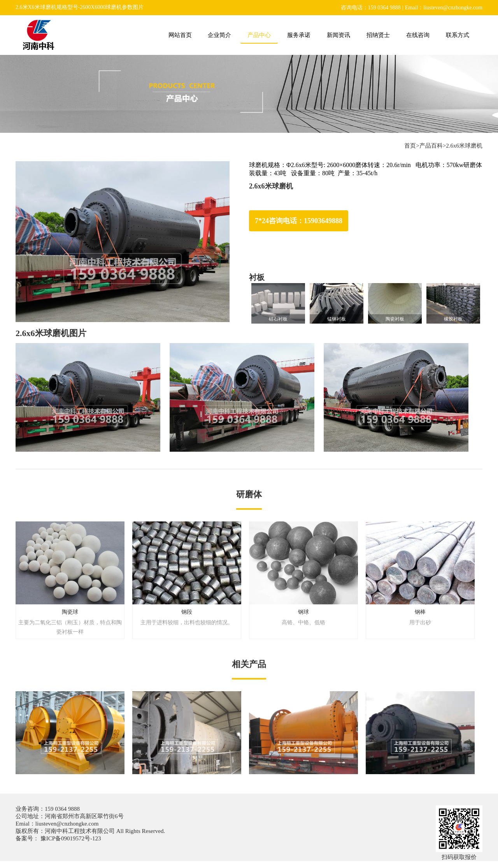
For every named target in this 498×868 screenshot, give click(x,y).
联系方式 (458, 35)
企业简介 (219, 35)
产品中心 (259, 35)
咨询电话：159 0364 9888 (371, 8)
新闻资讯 (338, 35)
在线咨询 (418, 35)
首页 (410, 146)
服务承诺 (299, 35)
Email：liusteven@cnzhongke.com (444, 8)
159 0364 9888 (62, 809)
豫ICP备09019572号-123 (70, 838)
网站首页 (180, 35)
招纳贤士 (378, 35)
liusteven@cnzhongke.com (67, 824)
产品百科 (431, 146)
